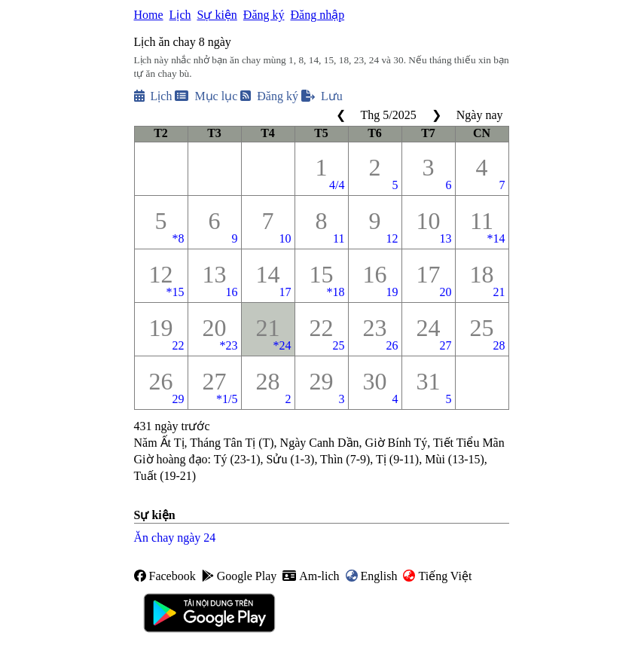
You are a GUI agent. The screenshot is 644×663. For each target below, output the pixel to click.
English (372, 576)
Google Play (240, 576)
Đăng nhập (317, 15)
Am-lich (311, 576)
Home (149, 15)
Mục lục (206, 96)
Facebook (165, 576)
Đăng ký (264, 15)
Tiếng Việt (437, 576)
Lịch (180, 15)
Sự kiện (217, 15)
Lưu (322, 96)
